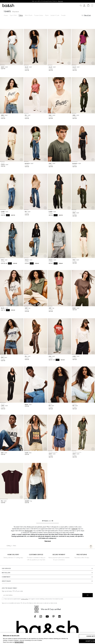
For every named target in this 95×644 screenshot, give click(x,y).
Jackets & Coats (55, 15)
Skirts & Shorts (29, 15)
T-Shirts (21, 15)
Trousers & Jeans (39, 15)
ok (88, 595)
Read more (48, 541)
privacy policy (25, 599)
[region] (47, 638)
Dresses (6, 15)
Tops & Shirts (13, 15)
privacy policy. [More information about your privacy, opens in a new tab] (19, 642)
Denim (47, 15)
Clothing (9, 546)
